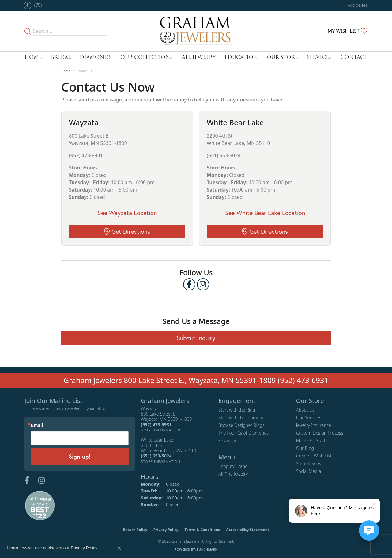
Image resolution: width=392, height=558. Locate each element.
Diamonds (96, 57)
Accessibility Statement (247, 530)
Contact (354, 57)
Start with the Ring (237, 410)
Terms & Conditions (202, 530)
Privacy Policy (166, 530)
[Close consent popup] (119, 548)
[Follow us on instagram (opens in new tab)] (38, 6)
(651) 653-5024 (224, 155)
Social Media (309, 471)
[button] (357, 5)
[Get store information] (161, 430)
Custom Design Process (320, 433)
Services (319, 57)
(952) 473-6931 (86, 155)
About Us (305, 410)
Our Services (309, 418)
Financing (228, 440)
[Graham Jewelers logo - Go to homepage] (196, 31)
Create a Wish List (314, 456)
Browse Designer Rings (241, 425)
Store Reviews (310, 463)
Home (33, 57)
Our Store (282, 57)
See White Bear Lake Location (265, 213)
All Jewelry (199, 57)
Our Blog (305, 448)
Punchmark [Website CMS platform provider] (207, 549)
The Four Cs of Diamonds (243, 433)
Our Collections (147, 57)
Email (37, 425)
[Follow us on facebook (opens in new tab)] (28, 6)
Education (241, 57)
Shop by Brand (233, 466)
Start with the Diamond (241, 418)
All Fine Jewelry (233, 474)
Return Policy (135, 530)
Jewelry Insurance (314, 425)
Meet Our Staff (311, 440)
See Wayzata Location (127, 213)
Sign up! (80, 456)
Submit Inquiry (196, 338)
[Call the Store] (156, 425)
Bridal (61, 57)
